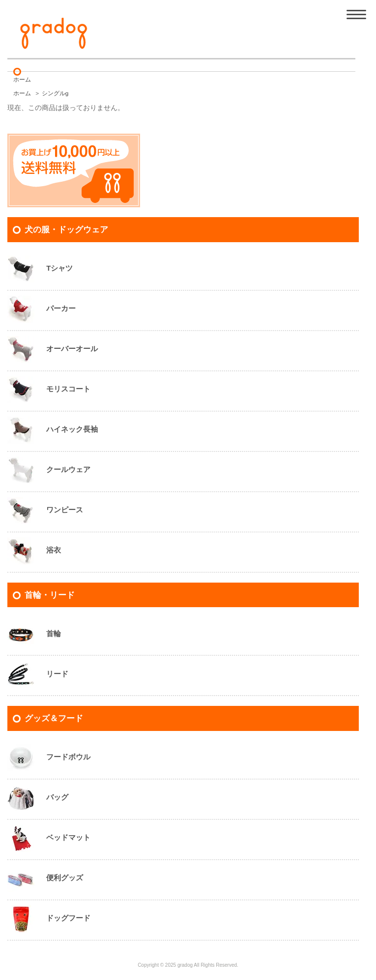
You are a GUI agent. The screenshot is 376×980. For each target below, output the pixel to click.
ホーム (22, 80)
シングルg (55, 93)
